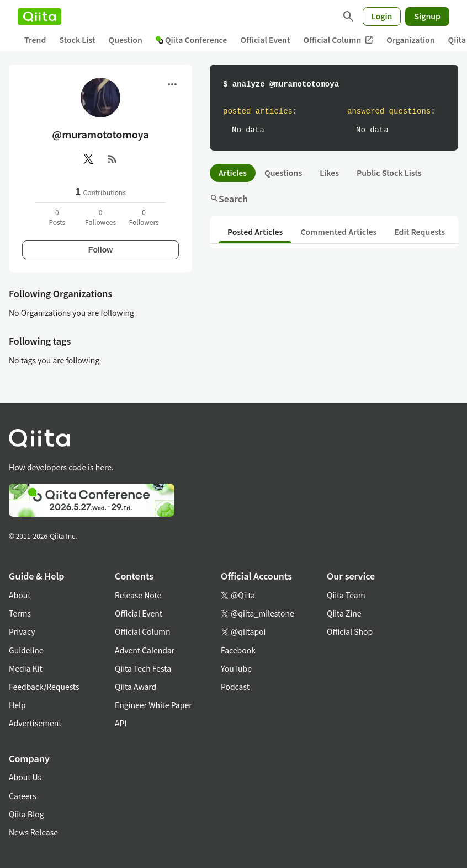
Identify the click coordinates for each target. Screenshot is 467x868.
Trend (35, 40)
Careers (22, 796)
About (20, 595)
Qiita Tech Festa (143, 668)
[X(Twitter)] (88, 159)
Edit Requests (420, 232)
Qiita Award (136, 687)
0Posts (57, 217)
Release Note (138, 595)
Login (382, 16)
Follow (100, 250)
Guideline (26, 650)
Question (126, 40)
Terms (20, 613)
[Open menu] (172, 84)
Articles (233, 173)
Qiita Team (346, 595)
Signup (427, 16)
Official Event (265, 40)
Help (17, 705)
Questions (283, 173)
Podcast (235, 687)
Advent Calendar (145, 650)
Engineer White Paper (153, 705)
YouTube (236, 668)
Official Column (339, 40)
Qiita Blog (26, 814)
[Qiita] (39, 17)
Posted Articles (255, 232)
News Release (33, 832)
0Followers (144, 217)
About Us (25, 777)
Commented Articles (338, 232)
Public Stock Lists (389, 173)
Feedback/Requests (44, 687)
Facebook (238, 650)
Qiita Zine (344, 613)
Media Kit (26, 668)
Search (229, 199)
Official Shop (350, 631)
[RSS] (113, 159)
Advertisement (35, 723)
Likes (329, 173)
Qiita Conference (192, 40)
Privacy (22, 631)
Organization (410, 40)
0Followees (100, 217)
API (121, 723)
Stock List (77, 40)
